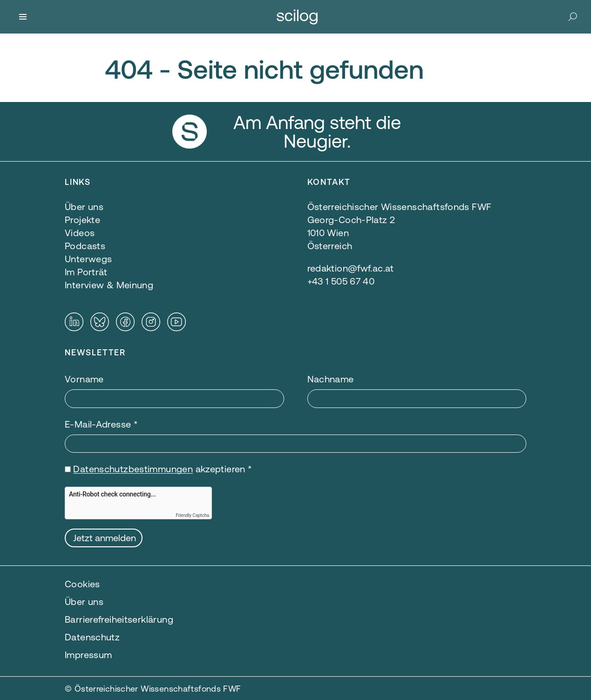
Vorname (84, 379)
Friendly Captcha (192, 515)
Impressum (88, 655)
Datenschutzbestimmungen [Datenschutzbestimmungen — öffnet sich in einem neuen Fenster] (133, 469)
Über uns (84, 601)
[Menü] (23, 17)
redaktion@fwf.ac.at (351, 268)
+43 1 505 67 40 (341, 281)
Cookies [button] (82, 584)
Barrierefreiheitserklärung (119, 619)
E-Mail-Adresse (101, 424)
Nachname (331, 379)
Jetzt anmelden (105, 538)
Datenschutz (92, 637)
